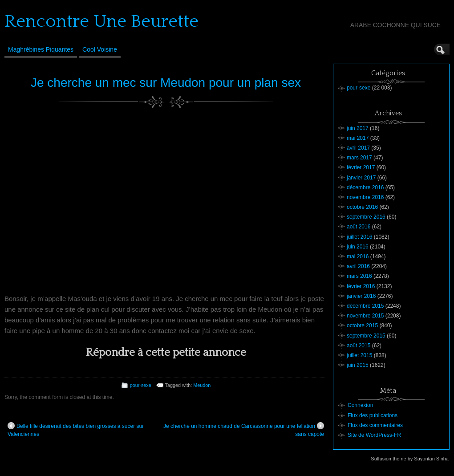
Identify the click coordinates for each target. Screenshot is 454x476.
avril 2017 (358, 148)
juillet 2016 (359, 237)
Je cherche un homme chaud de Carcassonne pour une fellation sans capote (244, 430)
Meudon (202, 385)
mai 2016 (358, 256)
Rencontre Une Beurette (101, 21)
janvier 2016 (361, 296)
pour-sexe (141, 385)
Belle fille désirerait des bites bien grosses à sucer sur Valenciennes (76, 430)
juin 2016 (358, 247)
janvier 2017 (361, 178)
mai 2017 (358, 138)
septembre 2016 (366, 217)
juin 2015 (358, 365)
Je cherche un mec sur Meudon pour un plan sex (166, 83)
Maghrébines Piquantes (41, 49)
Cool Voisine (100, 49)
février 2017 (361, 167)
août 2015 (359, 346)
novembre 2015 (365, 316)
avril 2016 (358, 266)
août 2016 (359, 227)
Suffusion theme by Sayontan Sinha (410, 459)
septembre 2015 (366, 336)
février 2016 (361, 286)
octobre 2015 (362, 325)
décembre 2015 (365, 306)
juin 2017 (358, 128)
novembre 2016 (365, 197)
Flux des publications (373, 415)
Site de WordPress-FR (374, 435)
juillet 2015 (359, 355)
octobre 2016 (362, 207)
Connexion (360, 405)
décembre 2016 (365, 187)
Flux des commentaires (375, 425)
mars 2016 (359, 276)
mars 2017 (359, 158)
